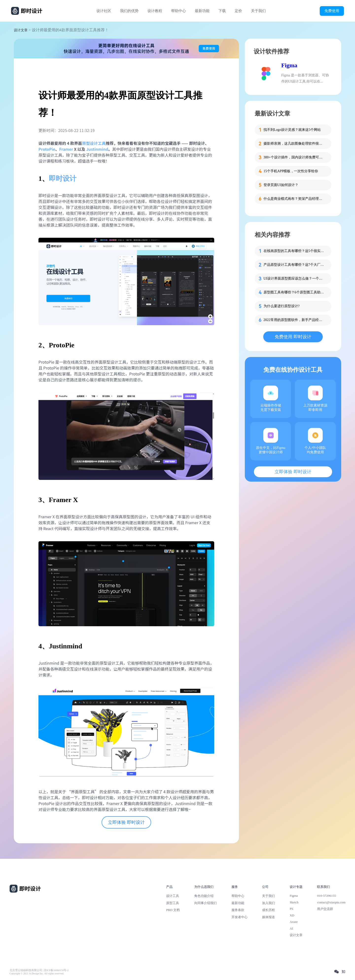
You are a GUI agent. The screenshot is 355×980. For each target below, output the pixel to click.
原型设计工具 (94, 143)
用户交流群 (325, 909)
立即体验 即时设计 (126, 822)
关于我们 (258, 11)
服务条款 (238, 910)
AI (291, 928)
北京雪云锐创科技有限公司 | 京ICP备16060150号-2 (39, 970)
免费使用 (332, 11)
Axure (294, 922)
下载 (222, 11)
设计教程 (155, 11)
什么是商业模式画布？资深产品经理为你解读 (294, 199)
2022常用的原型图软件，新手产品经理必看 (294, 320)
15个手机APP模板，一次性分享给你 (291, 171)
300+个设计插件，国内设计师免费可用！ (294, 157)
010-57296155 (326, 896)
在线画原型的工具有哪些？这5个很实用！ (294, 251)
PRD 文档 (173, 910)
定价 (238, 11)
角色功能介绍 (204, 896)
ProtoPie (47, 149)
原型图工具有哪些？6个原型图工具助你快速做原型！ (294, 292)
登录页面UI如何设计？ (281, 185)
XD (292, 915)
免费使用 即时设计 (293, 337)
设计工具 (173, 896)
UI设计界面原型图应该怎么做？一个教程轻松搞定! (294, 279)
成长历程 (268, 910)
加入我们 (268, 903)
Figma (289, 65)
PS (292, 909)
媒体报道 (268, 917)
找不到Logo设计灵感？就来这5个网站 (292, 130)
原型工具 (173, 903)
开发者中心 (240, 917)
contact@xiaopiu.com (331, 902)
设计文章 (21, 30)
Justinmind (97, 149)
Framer (66, 149)
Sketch (294, 902)
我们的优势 (129, 11)
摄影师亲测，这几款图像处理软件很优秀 (294, 144)
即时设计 (63, 178)
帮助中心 (178, 11)
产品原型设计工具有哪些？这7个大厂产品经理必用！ (294, 265)
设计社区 (104, 11)
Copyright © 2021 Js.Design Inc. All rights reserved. (37, 973)
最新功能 (202, 11)
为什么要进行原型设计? (282, 306)
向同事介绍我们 (205, 903)
